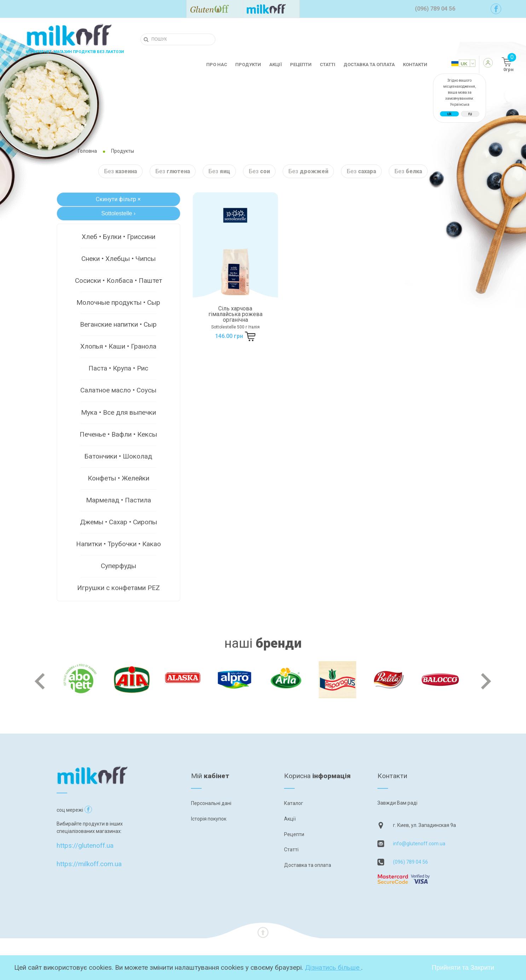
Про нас (217, 65)
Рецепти (301, 65)
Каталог (294, 803)
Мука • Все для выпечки (119, 412)
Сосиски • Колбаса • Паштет (119, 281)
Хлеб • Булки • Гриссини (119, 237)
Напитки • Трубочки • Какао (119, 544)
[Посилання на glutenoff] (215, 9)
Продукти (248, 65)
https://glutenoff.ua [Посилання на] (85, 830)
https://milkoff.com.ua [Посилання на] (89, 848)
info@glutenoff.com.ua (419, 844)
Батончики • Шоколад (118, 456)
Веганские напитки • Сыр (118, 324)
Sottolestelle (118, 213)
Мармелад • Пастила (119, 500)
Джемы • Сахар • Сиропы (119, 522)
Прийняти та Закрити (463, 968)
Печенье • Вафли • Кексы (118, 434)
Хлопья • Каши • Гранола (118, 346)
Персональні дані (211, 803)
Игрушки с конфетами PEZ (119, 588)
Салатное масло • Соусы (118, 390)
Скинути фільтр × (118, 199)
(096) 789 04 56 (411, 862)
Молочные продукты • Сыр (118, 302)
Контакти (415, 65)
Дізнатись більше (333, 967)
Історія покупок (209, 819)
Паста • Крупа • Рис (118, 368)
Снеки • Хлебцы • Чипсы (119, 259)
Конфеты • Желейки (119, 478)
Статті (328, 65)
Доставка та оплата (369, 65)
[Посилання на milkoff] (271, 9)
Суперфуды (119, 566)
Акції (276, 65)
